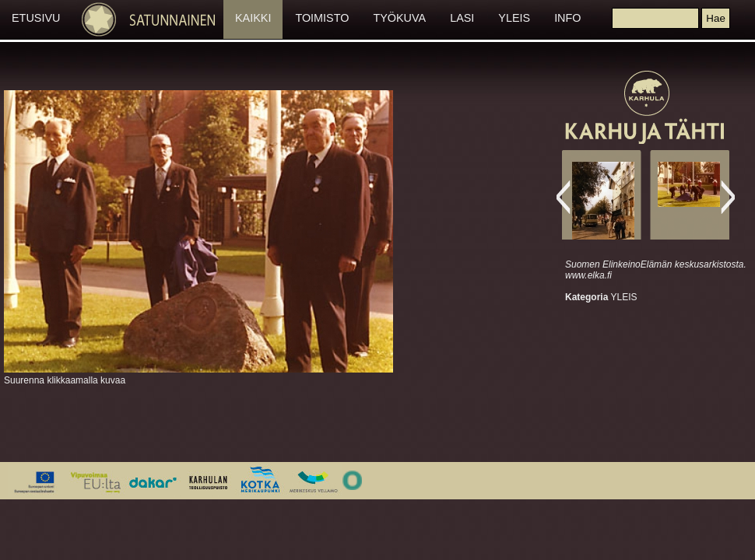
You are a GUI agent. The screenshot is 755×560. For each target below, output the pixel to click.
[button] (715, 18)
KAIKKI (253, 18)
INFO (567, 18)
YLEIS (514, 18)
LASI (462, 18)
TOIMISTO (322, 18)
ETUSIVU (36, 18)
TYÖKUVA (399, 18)
